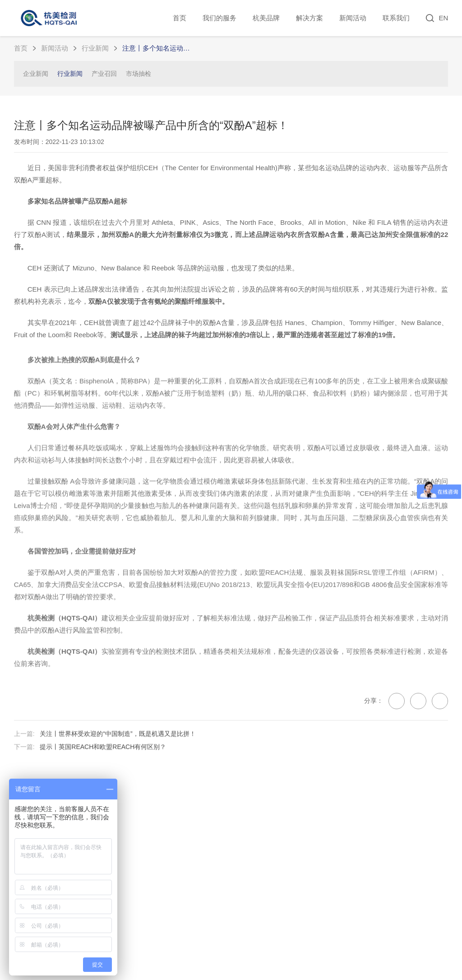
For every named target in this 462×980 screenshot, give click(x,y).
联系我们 (396, 18)
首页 (180, 18)
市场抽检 (139, 74)
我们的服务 (219, 18)
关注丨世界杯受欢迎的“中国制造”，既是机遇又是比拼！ (118, 755)
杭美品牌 (266, 18)
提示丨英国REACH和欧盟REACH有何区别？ (103, 768)
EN (443, 18)
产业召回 (104, 74)
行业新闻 (95, 48)
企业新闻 (36, 74)
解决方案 (310, 18)
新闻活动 (353, 18)
